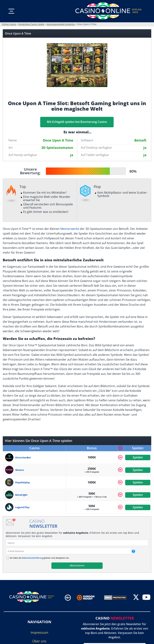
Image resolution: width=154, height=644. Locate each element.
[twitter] (136, 598)
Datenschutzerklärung (32, 558)
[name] (77, 543)
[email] (68, 551)
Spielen (138, 457)
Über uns (39, 641)
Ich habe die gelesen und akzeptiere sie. (39, 558)
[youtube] (146, 598)
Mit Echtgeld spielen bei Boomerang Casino (77, 122)
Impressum (39, 632)
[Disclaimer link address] (88, 598)
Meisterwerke (70, 229)
